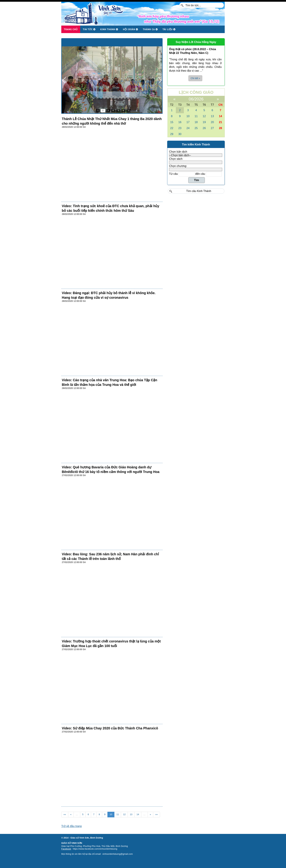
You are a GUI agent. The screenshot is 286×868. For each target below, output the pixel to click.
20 (212, 122)
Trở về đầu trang (71, 826)
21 (220, 122)
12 (124, 814)
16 (180, 122)
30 (180, 134)
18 (196, 122)
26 (204, 128)
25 (196, 128)
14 (138, 814)
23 (180, 128)
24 (188, 128)
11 (118, 814)
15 (172, 122)
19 (204, 122)
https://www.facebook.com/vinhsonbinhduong (95, 849)
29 (172, 134)
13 (131, 814)
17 (188, 122)
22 (172, 128)
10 (111, 814)
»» (157, 814)
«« (65, 814)
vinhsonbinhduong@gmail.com (118, 854)
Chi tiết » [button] (195, 78)
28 (220, 128)
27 (212, 128)
